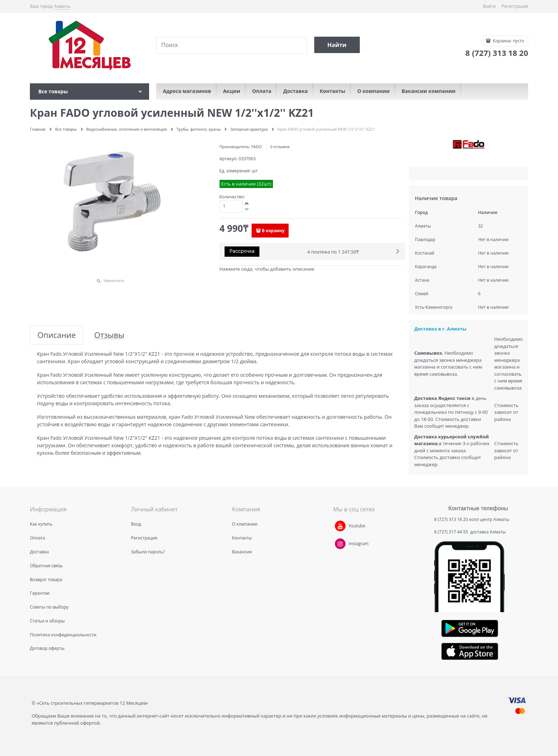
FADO (256, 147)
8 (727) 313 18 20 (451, 519)
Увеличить (114, 280)
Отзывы (109, 335)
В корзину (273, 231)
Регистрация (515, 6)
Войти (489, 6)
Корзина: (508, 41)
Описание (57, 335)
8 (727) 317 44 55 (452, 532)
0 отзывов (280, 147)
